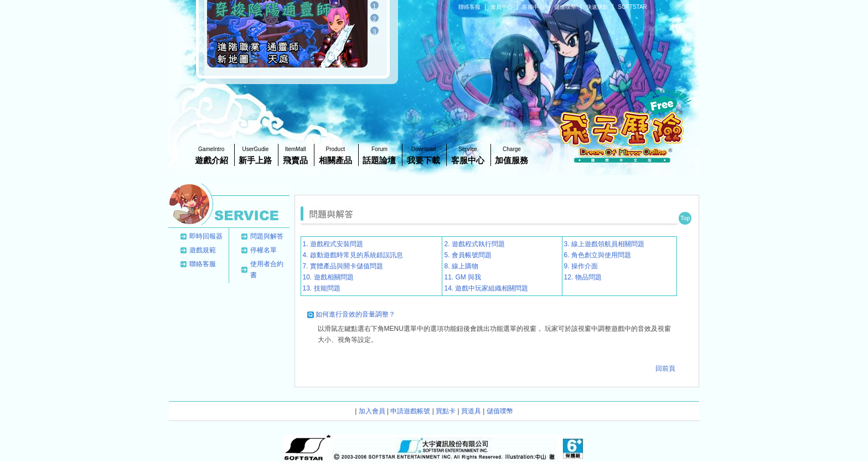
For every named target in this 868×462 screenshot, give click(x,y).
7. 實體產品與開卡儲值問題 (343, 266)
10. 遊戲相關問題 (328, 277)
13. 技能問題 (322, 288)
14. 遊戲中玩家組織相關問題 (486, 288)
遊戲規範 (203, 250)
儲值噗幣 (566, 7)
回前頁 (665, 368)
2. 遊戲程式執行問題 (474, 244)
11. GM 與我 (463, 277)
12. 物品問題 (583, 277)
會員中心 (502, 7)
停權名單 (263, 250)
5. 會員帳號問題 (467, 255)
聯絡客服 (470, 7)
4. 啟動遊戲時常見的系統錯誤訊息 (353, 255)
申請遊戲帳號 (410, 411)
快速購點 (598, 7)
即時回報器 (206, 236)
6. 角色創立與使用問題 (598, 255)
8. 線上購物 (461, 266)
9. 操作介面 (581, 266)
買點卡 (446, 411)
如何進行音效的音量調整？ (355, 314)
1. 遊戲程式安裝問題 (333, 244)
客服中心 (534, 7)
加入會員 (372, 411)
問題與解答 (267, 236)
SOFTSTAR (632, 7)
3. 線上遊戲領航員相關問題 (604, 244)
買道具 (471, 411)
